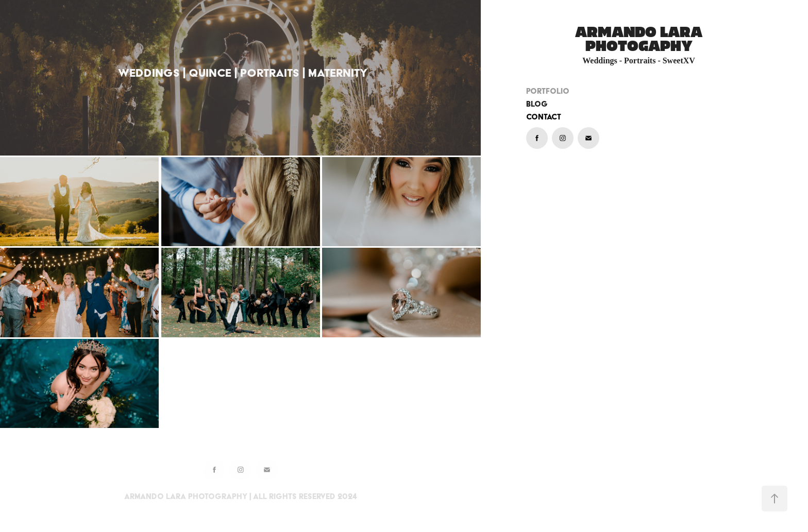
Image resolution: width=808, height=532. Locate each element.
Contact (544, 117)
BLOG (537, 104)
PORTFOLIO (548, 91)
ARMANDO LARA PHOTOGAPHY (641, 39)
